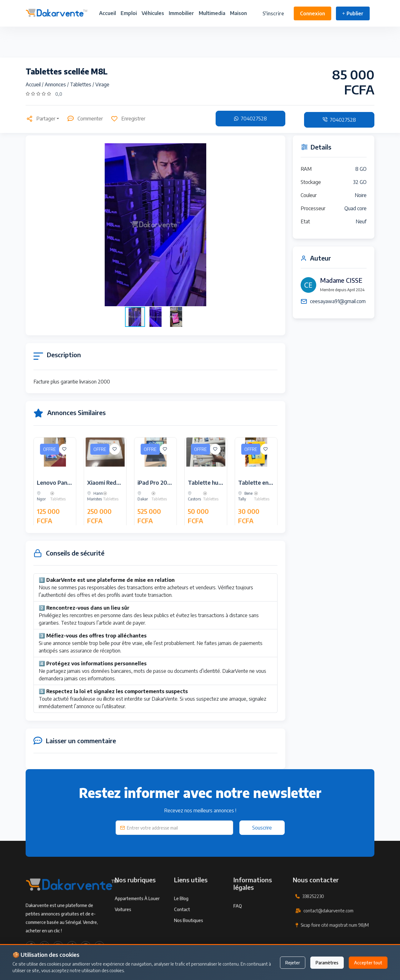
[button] (272, 225)
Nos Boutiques (189, 943)
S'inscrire (273, 13)
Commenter (85, 119)
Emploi (129, 13)
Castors (194, 519)
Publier (353, 13)
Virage (102, 84)
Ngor (41, 519)
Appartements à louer (137, 921)
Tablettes (81, 84)
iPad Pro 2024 (156, 505)
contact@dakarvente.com (328, 933)
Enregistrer (128, 119)
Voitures (123, 932)
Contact (182, 932)
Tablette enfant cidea (266, 505)
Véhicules (153, 13)
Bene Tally (245, 519)
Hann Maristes (95, 519)
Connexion (312, 13)
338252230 (313, 919)
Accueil (107, 13)
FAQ (238, 929)
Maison (238, 13)
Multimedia (212, 13)
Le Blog (181, 921)
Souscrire (262, 828)
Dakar (143, 519)
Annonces (56, 84)
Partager (40, 119)
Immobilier (181, 13)
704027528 (250, 119)
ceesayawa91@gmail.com (338, 301)
